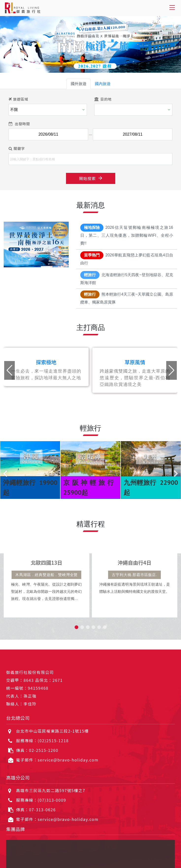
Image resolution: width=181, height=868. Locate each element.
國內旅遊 (103, 84)
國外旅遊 (79, 84)
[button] (172, 370)
